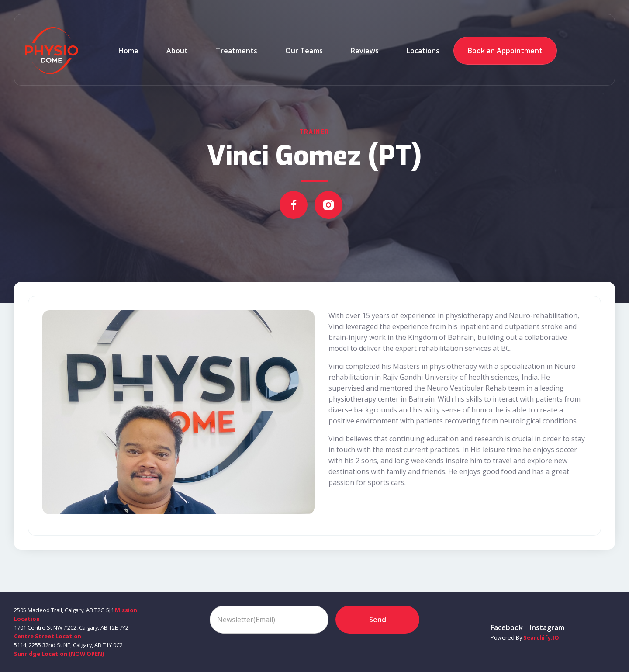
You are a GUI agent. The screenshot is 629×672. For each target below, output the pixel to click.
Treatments (237, 51)
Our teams (304, 51)
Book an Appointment (505, 51)
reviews (365, 51)
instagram (547, 627)
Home (128, 51)
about (177, 51)
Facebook (507, 627)
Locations (423, 51)
